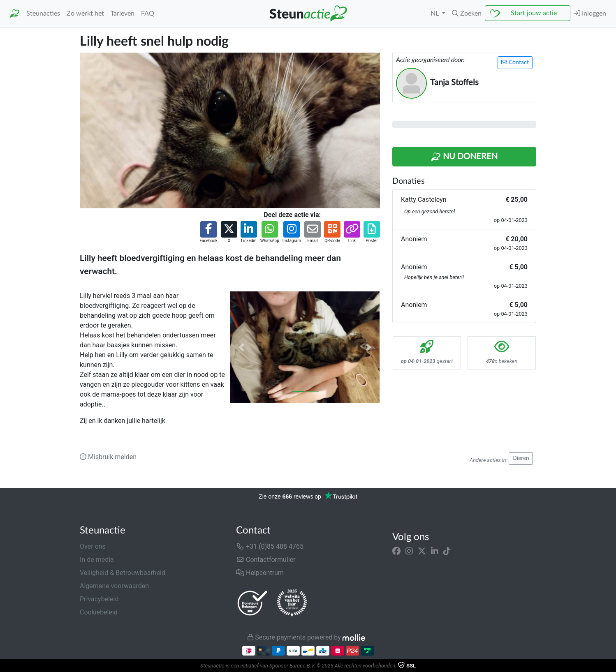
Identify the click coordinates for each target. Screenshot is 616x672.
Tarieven (123, 14)
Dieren (521, 458)
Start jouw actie (534, 13)
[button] (467, 14)
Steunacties (43, 14)
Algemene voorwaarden (114, 586)
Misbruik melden (108, 457)
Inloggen (590, 13)
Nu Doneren (464, 157)
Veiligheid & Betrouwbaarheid (123, 573)
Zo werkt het (85, 14)
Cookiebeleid (99, 612)
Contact (515, 62)
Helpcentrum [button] (260, 573)
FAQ (148, 14)
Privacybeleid (99, 599)
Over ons (93, 546)
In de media (97, 560)
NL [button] (435, 14)
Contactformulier (266, 560)
